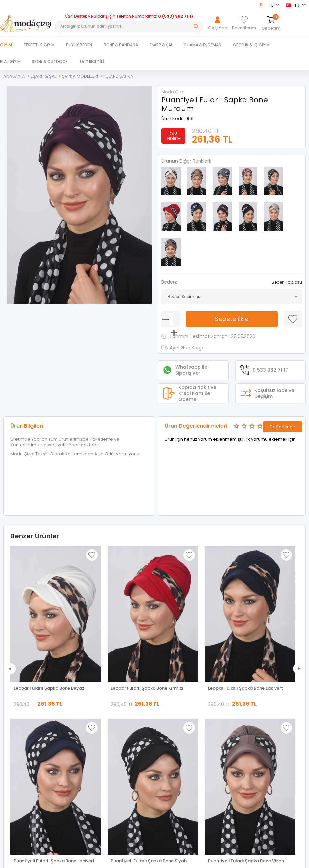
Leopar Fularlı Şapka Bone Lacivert (245, 650)
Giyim (6, 45)
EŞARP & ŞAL (161, 45)
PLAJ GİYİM (10, 61)
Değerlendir (283, 387)
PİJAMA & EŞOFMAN (203, 45)
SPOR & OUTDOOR (50, 61)
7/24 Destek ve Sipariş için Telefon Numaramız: (129, 16)
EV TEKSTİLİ (92, 61)
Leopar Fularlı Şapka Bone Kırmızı (147, 650)
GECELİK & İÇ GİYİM (251, 45)
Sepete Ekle (232, 280)
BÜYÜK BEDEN (79, 45)
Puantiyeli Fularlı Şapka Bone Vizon (51, 822)
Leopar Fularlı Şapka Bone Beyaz (49, 650)
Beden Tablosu (287, 243)
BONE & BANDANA (121, 45)
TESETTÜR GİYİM (39, 45)
